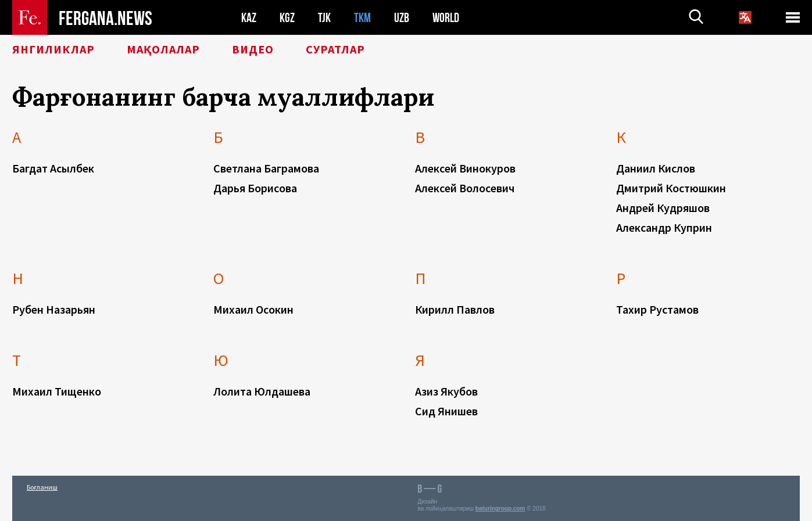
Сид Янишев (446, 411)
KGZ (287, 18)
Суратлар (335, 49)
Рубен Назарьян (54, 309)
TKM (362, 18)
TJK (324, 18)
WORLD (446, 18)
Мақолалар (163, 49)
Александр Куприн (664, 227)
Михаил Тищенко (57, 391)
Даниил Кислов (656, 168)
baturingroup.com (500, 509)
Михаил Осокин (253, 309)
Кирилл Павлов (455, 309)
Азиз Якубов (446, 391)
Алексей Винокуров (465, 168)
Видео (253, 49)
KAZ (249, 18)
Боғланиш (42, 487)
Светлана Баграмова (266, 168)
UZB (402, 18)
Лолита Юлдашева (262, 391)
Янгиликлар (53, 49)
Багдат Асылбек (53, 168)
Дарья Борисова (255, 188)
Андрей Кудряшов (663, 208)
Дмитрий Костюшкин (671, 188)
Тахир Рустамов (657, 309)
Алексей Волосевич (465, 188)
